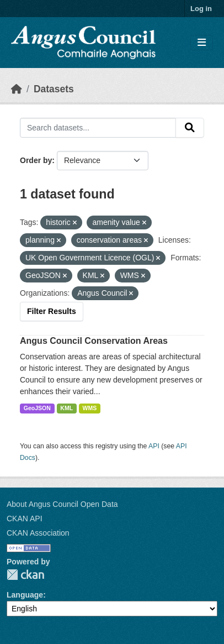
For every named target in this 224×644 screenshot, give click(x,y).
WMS (90, 408)
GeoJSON (37, 408)
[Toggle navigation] (202, 43)
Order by (36, 160)
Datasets (54, 89)
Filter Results (52, 311)
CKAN (25, 575)
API (154, 446)
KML (66, 408)
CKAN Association (38, 533)
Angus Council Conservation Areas (94, 341)
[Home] (17, 89)
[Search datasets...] (98, 128)
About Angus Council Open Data (62, 504)
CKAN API (25, 519)
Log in (201, 9)
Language (25, 595)
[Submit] (190, 128)
